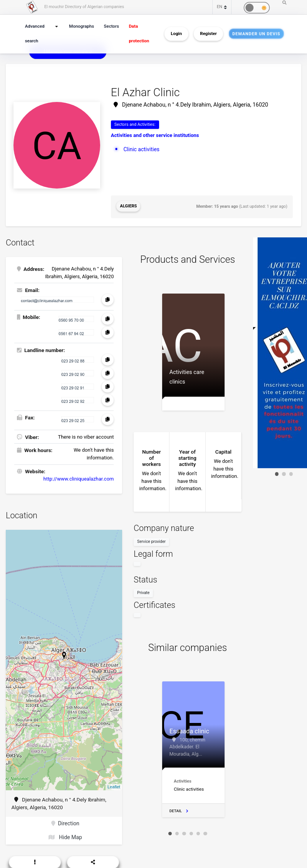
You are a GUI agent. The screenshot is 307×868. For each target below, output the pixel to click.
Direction (65, 822)
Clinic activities (141, 149)
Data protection (138, 34)
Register (208, 34)
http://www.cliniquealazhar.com (79, 478)
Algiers (128, 206)
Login (176, 34)
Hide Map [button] (65, 835)
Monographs (82, 26)
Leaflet (114, 786)
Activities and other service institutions (155, 135)
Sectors (111, 26)
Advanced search (34, 34)
